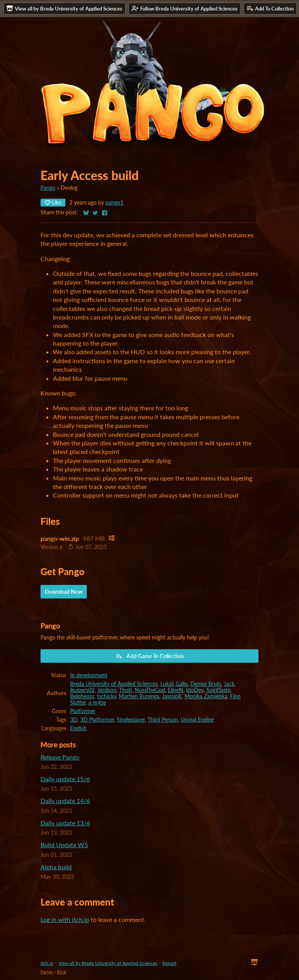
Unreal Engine (197, 720)
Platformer (83, 711)
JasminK (172, 696)
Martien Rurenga (139, 696)
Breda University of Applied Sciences (114, 684)
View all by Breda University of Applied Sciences (108, 963)
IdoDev (195, 690)
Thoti (126, 690)
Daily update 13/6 (65, 823)
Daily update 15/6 (65, 779)
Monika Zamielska (206, 696)
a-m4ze (97, 703)
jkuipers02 (82, 690)
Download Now (64, 592)
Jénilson (107, 690)
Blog (62, 972)
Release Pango (60, 757)
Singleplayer (131, 720)
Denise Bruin (206, 684)
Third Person (163, 720)
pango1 (114, 203)
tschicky (106, 696)
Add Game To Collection (150, 656)
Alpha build (56, 867)
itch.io (47, 963)
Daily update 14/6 (65, 801)
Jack (229, 684)
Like (53, 202)
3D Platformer (97, 720)
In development (89, 675)
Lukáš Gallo (174, 684)
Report (169, 963)
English (78, 728)
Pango (48, 188)
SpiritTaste (218, 690)
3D (74, 720)
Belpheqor (82, 696)
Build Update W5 (64, 845)
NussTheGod (150, 690)
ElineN (176, 690)
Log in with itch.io (65, 919)
